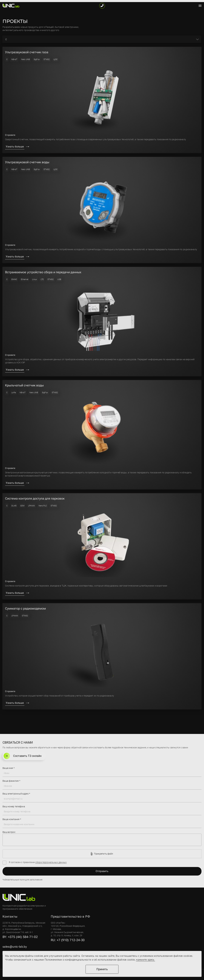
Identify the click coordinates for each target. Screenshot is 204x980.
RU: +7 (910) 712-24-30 (68, 940)
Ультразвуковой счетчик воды (27, 162)
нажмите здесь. (145, 960)
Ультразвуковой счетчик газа (27, 52)
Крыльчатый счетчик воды (24, 385)
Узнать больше (15, 147)
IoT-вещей (49, 27)
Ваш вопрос (9, 832)
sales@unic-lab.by (15, 947)
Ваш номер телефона (14, 806)
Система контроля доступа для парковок (35, 498)
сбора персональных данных (51, 862)
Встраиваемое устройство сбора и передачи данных (43, 272)
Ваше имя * (9, 768)
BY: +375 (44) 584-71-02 (20, 937)
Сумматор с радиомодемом (25, 608)
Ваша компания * (12, 819)
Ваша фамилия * (11, 781)
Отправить (102, 871)
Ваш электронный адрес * (16, 794)
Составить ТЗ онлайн (23, 756)
